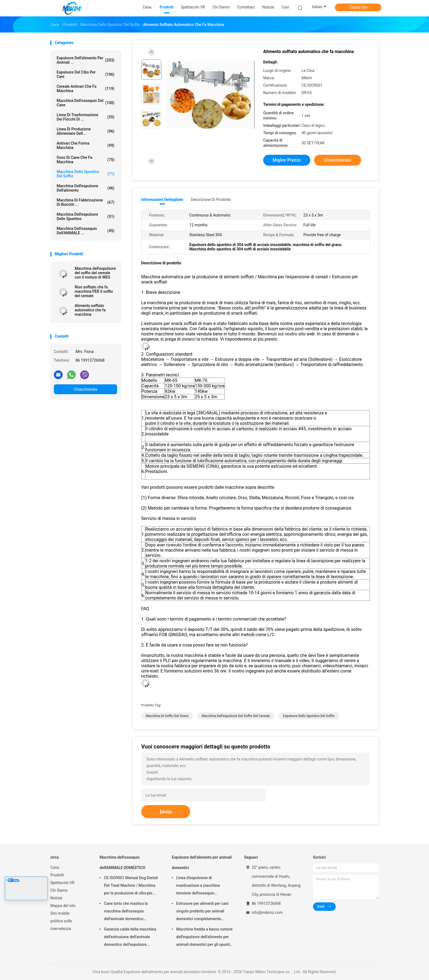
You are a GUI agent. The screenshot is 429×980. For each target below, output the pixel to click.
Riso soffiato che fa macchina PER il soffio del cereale (94, 291)
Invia (166, 812)
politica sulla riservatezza (61, 925)
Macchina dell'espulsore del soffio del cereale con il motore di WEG (95, 273)
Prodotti (57, 875)
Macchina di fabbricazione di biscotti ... (85, 202)
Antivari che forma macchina (85, 145)
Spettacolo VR (62, 883)
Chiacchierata (85, 389)
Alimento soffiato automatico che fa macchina (90, 310)
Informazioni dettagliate (162, 200)
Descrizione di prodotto (211, 200)
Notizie (56, 898)
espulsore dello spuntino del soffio (309, 716)
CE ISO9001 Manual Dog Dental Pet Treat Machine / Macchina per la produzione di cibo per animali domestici (131, 886)
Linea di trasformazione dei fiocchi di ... (85, 117)
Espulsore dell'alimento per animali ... (85, 60)
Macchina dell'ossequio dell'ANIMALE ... (85, 231)
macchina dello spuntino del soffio (85, 174)
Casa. (55, 867)
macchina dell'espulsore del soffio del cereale (236, 716)
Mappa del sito (63, 906)
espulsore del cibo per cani (85, 74)
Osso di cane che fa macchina (85, 160)
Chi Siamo (59, 890)
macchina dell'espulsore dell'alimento (85, 188)
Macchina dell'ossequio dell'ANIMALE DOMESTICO (122, 862)
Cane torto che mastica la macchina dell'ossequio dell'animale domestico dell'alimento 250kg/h (126, 912)
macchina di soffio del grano (167, 716)
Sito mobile (60, 913)
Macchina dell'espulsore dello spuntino (85, 217)
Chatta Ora (358, 7)
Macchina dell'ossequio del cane (85, 103)
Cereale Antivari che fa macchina (85, 89)
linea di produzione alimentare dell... (85, 131)
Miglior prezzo (287, 160)
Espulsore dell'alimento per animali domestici (202, 862)
